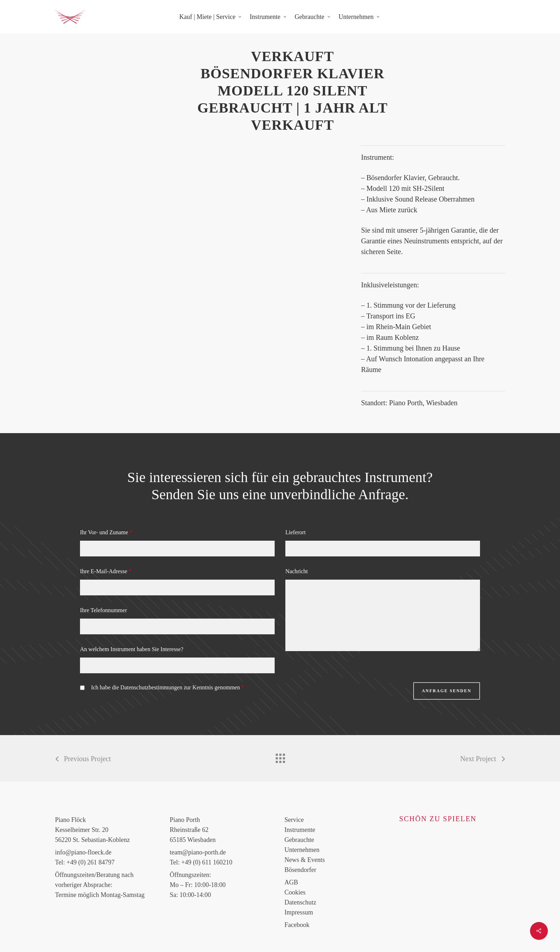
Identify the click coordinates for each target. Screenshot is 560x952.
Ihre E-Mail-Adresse (106, 571)
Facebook (297, 925)
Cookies (295, 892)
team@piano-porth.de (198, 852)
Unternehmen (302, 850)
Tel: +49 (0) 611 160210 (201, 862)
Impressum (299, 912)
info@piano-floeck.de (83, 852)
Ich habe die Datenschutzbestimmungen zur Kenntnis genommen (168, 687)
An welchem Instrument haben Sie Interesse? (132, 649)
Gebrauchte (299, 840)
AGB (291, 882)
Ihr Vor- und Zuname (106, 532)
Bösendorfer (301, 870)
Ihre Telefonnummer (103, 610)
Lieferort (296, 532)
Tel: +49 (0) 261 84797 (85, 862)
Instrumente (300, 830)
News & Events (305, 860)
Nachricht (297, 571)
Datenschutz (301, 902)
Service (294, 820)
